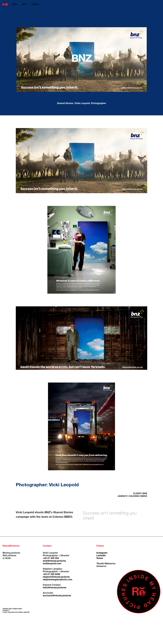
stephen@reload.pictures (56, 577)
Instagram (102, 553)
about (24, 5)
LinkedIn (101, 556)
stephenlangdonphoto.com (57, 580)
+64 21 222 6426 (51, 574)
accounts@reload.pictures (57, 596)
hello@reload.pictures (55, 588)
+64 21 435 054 (51, 558)
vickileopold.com (52, 564)
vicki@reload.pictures (54, 561)
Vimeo (100, 558)
